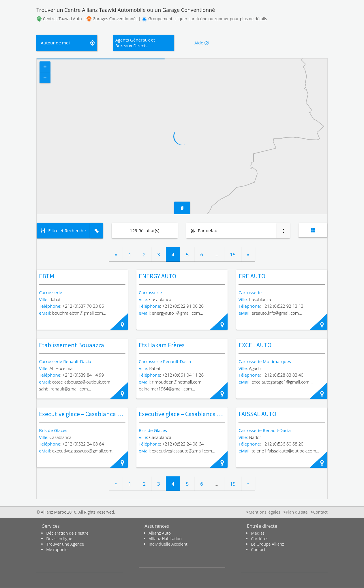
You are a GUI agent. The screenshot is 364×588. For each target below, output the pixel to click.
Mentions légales (264, 512)
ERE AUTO (252, 276)
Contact (258, 550)
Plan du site (297, 512)
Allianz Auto (160, 533)
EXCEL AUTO (255, 345)
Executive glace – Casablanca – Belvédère (94, 414)
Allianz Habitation (165, 539)
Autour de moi (55, 43)
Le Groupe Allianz (267, 544)
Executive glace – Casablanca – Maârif (188, 414)
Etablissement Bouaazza (72, 345)
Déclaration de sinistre (67, 533)
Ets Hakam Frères (162, 345)
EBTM (47, 276)
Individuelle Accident (168, 544)
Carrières (260, 539)
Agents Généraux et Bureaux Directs (135, 43)
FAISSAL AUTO (257, 414)
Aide (199, 43)
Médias (258, 533)
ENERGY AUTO (157, 276)
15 (233, 254)
